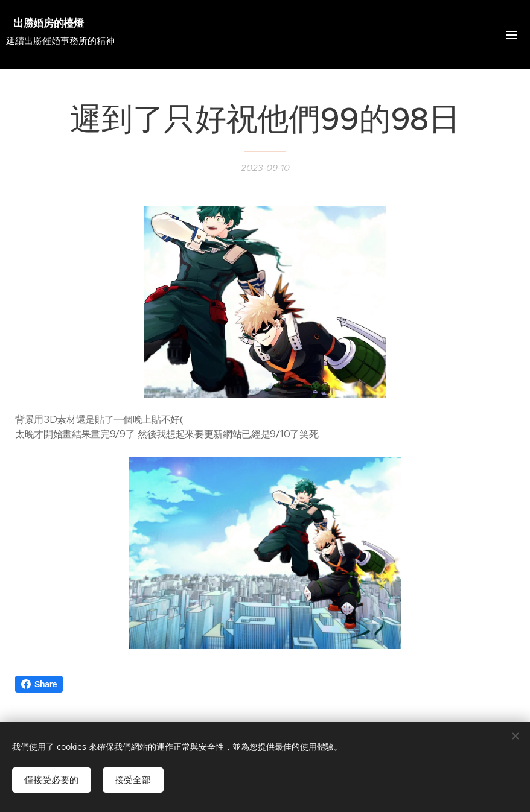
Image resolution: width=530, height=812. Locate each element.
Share (39, 684)
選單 (512, 35)
